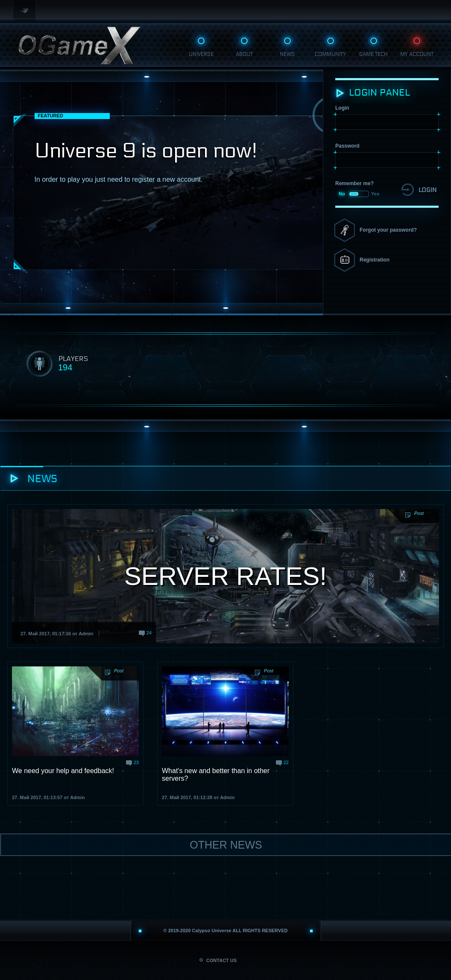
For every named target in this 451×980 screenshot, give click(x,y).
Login (342, 108)
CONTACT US (218, 960)
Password (347, 146)
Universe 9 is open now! (146, 151)
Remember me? (354, 183)
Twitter (25, 10)
